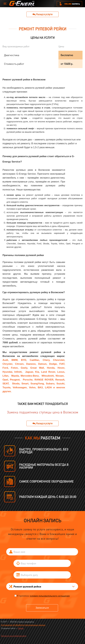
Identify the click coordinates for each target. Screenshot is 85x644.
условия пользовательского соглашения (50, 596)
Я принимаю (43, 596)
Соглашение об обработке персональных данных (23, 625)
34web (21, 628)
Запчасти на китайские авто (14, 636)
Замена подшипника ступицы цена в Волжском (43, 412)
